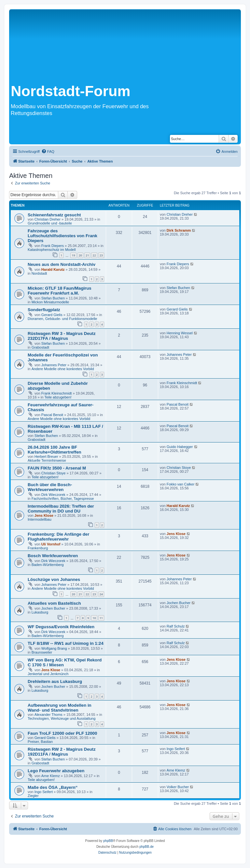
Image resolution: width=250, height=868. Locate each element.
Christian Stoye (54, 473)
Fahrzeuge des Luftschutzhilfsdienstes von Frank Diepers (62, 236)
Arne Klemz (51, 776)
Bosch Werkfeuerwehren (53, 556)
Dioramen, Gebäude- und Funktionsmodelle (62, 319)
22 (94, 255)
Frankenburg (38, 548)
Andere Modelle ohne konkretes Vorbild (63, 369)
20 (80, 255)
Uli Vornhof (51, 544)
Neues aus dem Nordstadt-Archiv (62, 264)
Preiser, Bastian (40, 742)
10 (94, 618)
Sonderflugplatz (44, 310)
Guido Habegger (180, 447)
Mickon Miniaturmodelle (50, 302)
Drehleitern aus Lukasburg (55, 681)
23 (101, 255)
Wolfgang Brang (54, 648)
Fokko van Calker (181, 484)
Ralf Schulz (176, 626)
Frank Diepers (53, 246)
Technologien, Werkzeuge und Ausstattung (62, 718)
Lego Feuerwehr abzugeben (56, 771)
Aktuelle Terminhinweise (47, 460)
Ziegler (33, 796)
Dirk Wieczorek (53, 495)
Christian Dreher (48, 219)
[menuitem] (48, 152)
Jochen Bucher (53, 608)
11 (101, 618)
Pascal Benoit (52, 415)
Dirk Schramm (179, 230)
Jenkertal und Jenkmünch (48, 674)
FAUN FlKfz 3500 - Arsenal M (57, 468)
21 (87, 255)
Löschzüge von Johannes (54, 579)
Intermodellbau (40, 519)
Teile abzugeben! (58, 397)
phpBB (108, 841)
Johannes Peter (54, 365)
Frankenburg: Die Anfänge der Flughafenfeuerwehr (58, 537)
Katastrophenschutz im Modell (52, 250)
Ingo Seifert (176, 749)
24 (101, 594)
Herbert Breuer (46, 456)
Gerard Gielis (52, 315)
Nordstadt (39, 273)
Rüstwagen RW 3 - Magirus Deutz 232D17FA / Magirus (62, 336)
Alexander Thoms (49, 715)
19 (73, 255)
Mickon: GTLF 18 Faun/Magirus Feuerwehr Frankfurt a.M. (60, 291)
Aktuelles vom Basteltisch (54, 603)
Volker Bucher (178, 787)
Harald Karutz (53, 269)
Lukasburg (40, 612)
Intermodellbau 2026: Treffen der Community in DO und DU (61, 509)
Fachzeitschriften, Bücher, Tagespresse (63, 499)
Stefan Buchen (53, 298)
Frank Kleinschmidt (57, 393)
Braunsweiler (42, 652)
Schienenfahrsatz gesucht (54, 215)
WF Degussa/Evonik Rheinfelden (61, 627)
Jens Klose (44, 515)
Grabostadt (40, 347)
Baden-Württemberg (48, 565)
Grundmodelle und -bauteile (50, 223)
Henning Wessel (180, 333)
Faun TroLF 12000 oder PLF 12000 (62, 733)
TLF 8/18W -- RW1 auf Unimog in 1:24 (66, 643)
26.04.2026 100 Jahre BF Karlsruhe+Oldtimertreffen (55, 450)
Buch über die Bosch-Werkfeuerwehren (50, 487)
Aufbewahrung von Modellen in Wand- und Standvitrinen (60, 708)
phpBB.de (146, 847)
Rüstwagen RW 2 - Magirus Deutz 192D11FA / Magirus (62, 752)
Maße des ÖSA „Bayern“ (53, 787)
